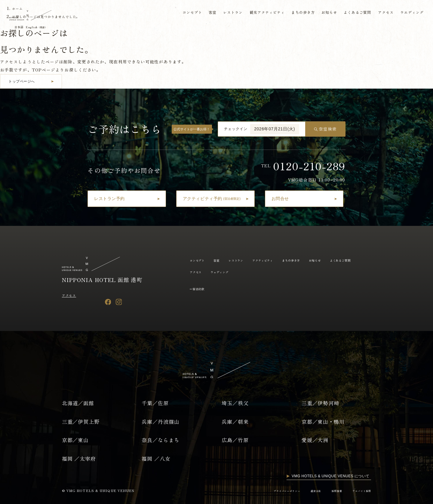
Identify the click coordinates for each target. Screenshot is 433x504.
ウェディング (263, 272)
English (44, 27)
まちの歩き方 (301, 13)
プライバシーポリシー (273, 491)
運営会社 (307, 491)
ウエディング (411, 13)
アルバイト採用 (360, 491)
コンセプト (190, 13)
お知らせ (328, 13)
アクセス (384, 13)
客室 (210, 13)
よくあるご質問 (356, 13)
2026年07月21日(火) (275, 129)
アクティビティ (278, 260)
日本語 (21, 27)
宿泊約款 (201, 288)
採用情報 (331, 491)
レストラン (231, 13)
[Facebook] (108, 302)
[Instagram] (119, 302)
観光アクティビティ (265, 13)
